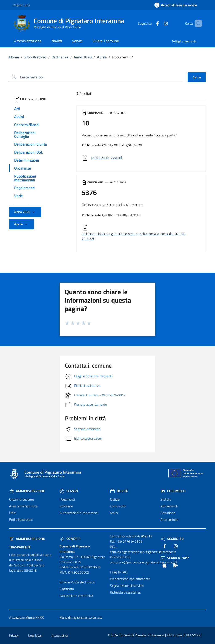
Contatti (70, 539)
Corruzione (168, 513)
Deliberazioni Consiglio (25, 134)
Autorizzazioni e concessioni (79, 513)
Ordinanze (60, 57)
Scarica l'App (175, 558)
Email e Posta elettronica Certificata (77, 586)
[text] (151, 23)
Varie (18, 196)
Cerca (197, 77)
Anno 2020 (83, 57)
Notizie (115, 499)
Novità (119, 491)
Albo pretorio (169, 519)
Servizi (69, 491)
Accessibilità (60, 635)
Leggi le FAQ (119, 572)
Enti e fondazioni (21, 519)
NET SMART (194, 635)
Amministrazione (27, 491)
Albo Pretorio (35, 57)
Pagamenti (67, 499)
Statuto (166, 499)
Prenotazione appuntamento (130, 579)
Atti (17, 109)
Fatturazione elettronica (76, 596)
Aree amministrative (23, 506)
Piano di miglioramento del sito (81, 617)
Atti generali (169, 506)
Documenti (173, 491)
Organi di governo (22, 499)
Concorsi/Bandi (27, 125)
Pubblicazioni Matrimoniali (25, 178)
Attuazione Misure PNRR (27, 617)
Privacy (14, 635)
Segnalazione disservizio (127, 586)
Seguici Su (172, 539)
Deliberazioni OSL (29, 152)
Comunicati (118, 506)
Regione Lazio (21, 5)
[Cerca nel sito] (197, 23)
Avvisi (19, 117)
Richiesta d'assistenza (125, 592)
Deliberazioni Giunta (31, 144)
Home (14, 57)
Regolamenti (24, 188)
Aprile (102, 57)
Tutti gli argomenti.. (184, 41)
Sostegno (66, 506)
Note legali (35, 635)
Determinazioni (27, 160)
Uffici (13, 513)
